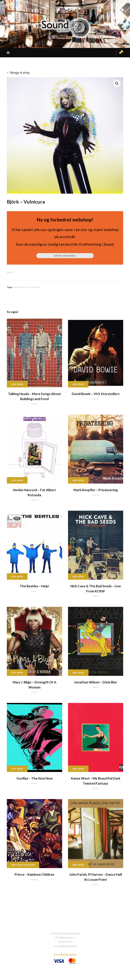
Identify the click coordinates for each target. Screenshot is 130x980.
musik (34, 880)
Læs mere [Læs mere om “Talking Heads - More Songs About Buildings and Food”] (17, 384)
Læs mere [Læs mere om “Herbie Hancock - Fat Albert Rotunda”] (17, 480)
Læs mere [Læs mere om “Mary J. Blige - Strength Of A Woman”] (17, 673)
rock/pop (34, 287)
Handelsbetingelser (65, 955)
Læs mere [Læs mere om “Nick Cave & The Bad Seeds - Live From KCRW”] (78, 576)
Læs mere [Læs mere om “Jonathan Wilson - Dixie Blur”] (78, 673)
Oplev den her (65, 256)
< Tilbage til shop (18, 73)
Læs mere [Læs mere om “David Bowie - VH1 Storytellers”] (78, 384)
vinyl (10, 272)
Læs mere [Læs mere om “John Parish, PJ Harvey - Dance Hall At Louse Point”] (78, 865)
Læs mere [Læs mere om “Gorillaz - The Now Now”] (17, 769)
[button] (117, 83)
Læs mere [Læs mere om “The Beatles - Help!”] (17, 576)
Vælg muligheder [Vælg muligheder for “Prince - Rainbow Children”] (23, 865)
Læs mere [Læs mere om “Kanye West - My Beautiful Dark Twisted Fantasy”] (78, 769)
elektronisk (21, 287)
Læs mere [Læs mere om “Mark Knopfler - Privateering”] (78, 480)
